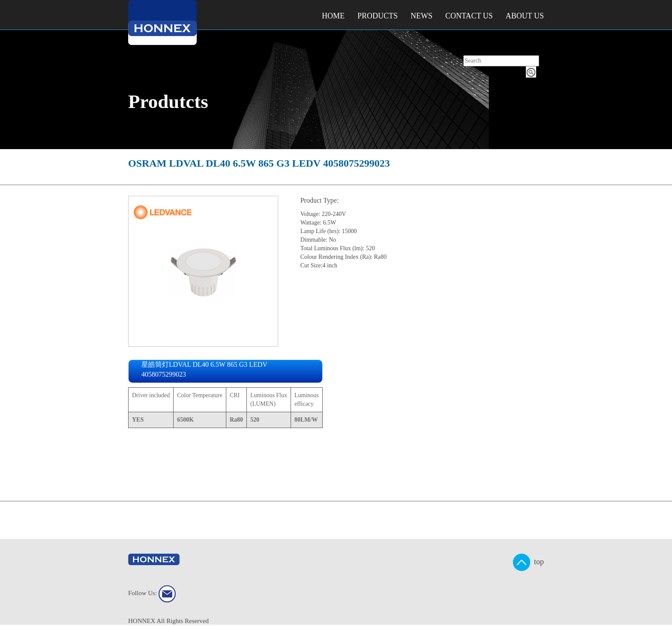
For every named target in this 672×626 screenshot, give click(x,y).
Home (333, 16)
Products (378, 16)
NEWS (421, 16)
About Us (525, 16)
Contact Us (469, 16)
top (528, 562)
